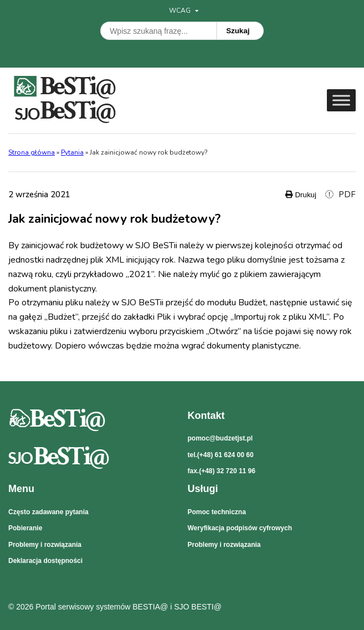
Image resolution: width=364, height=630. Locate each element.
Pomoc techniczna (217, 512)
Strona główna (32, 152)
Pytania (72, 152)
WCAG (184, 11)
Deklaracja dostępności (45, 561)
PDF (340, 194)
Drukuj (301, 195)
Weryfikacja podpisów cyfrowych (240, 528)
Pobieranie (25, 528)
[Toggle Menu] (341, 100)
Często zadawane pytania (48, 512)
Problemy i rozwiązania (45, 545)
